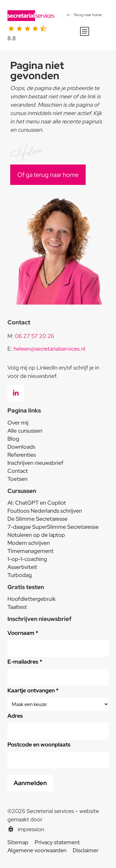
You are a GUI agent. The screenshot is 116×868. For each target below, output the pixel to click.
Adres (15, 716)
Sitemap (18, 842)
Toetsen (17, 479)
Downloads (21, 447)
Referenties (22, 455)
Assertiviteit (22, 567)
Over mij (18, 423)
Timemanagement (30, 551)
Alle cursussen (25, 431)
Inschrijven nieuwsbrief (35, 463)
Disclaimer (86, 850)
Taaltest (17, 607)
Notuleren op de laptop (36, 535)
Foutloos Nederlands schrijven (45, 511)
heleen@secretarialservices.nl (49, 349)
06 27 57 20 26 (34, 336)
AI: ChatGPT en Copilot (37, 503)
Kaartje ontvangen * (33, 690)
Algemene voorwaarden (37, 850)
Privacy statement (57, 842)
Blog (13, 439)
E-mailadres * (25, 662)
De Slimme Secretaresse (37, 519)
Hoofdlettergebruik (32, 599)
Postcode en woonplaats (39, 744)
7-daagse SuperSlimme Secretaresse (53, 527)
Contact (18, 471)
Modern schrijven (29, 543)
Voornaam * (23, 633)
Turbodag (20, 575)
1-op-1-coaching (27, 559)
